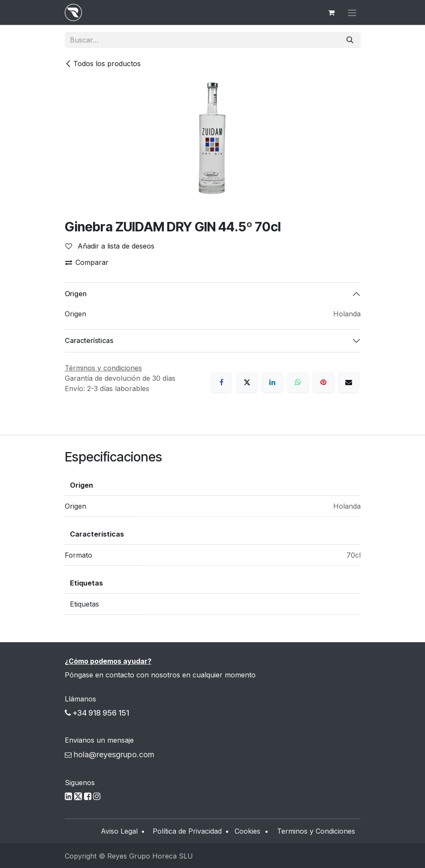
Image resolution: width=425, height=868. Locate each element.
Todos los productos (103, 64)
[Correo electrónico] (349, 382)
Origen (76, 294)
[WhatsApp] (298, 382)
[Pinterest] (323, 382)
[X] (247, 382)
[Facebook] (221, 382)
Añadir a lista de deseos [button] (110, 246)
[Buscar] (350, 40)
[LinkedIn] (272, 382)
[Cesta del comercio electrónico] (332, 12)
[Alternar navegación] (352, 12)
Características (89, 340)
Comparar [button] (87, 262)
